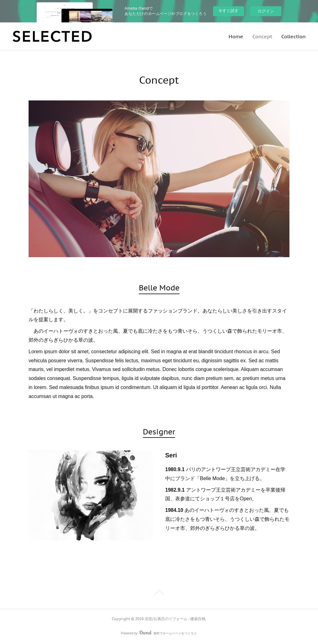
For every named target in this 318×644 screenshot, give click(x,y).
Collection (293, 36)
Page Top (159, 594)
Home (236, 36)
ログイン (266, 11)
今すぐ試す (228, 11)
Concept (262, 36)
